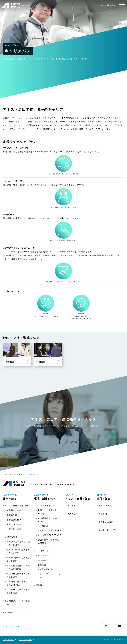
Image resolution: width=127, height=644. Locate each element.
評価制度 (42, 560)
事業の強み (73, 514)
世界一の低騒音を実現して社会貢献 (18, 559)
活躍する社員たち (13, 537)
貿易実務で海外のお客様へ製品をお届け (18, 567)
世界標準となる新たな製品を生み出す (18, 543)
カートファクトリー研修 (50, 576)
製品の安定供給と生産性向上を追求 (18, 575)
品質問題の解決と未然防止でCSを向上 (18, 583)
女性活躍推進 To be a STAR (49, 520)
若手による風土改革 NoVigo (47, 512)
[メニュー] (122, 5)
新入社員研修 (46, 569)
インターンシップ (107, 530)
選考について (105, 506)
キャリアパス (44, 556)
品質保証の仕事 (14, 529)
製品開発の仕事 (14, 510)
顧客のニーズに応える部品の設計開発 (18, 551)
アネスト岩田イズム (46, 506)
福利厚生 (40, 585)
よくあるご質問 (106, 522)
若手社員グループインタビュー (17, 603)
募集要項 (103, 514)
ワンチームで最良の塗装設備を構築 (18, 591)
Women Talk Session (51, 531)
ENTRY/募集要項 (107, 5)
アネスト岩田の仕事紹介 (16, 506)
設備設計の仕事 (14, 520)
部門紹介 (9, 613)
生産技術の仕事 (14, 524)
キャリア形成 (42, 551)
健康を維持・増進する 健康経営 (48, 542)
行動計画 (44, 526)
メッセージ (73, 506)
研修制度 (42, 565)
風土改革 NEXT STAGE (50, 535)
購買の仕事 (12, 515)
